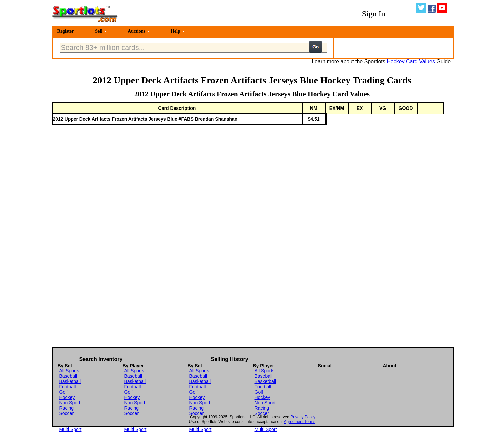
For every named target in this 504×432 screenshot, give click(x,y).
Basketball (70, 381)
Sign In (374, 14)
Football (68, 387)
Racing (67, 408)
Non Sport (70, 403)
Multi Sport (71, 429)
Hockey (67, 397)
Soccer (67, 413)
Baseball (68, 376)
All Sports (69, 371)
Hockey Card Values (411, 62)
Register (66, 31)
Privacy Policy (303, 417)
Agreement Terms (300, 422)
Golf (64, 392)
